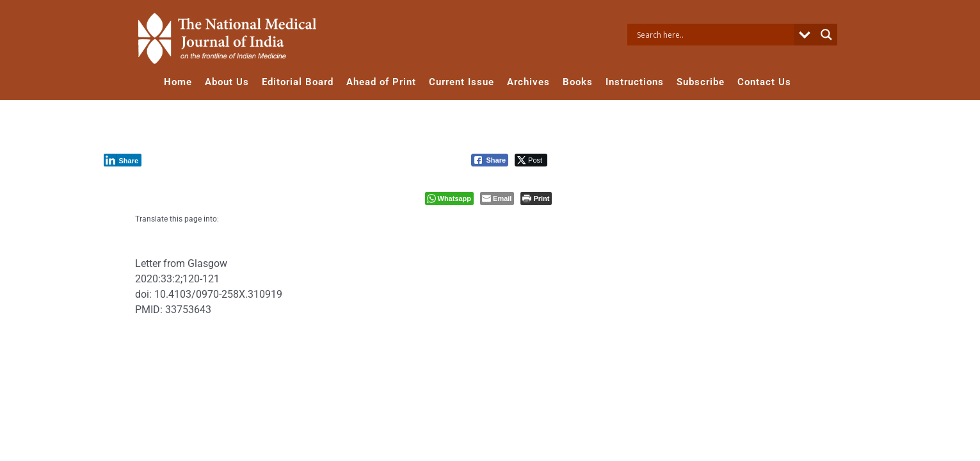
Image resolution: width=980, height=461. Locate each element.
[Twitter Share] (531, 160)
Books (578, 82)
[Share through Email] (497, 198)
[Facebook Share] (490, 160)
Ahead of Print (381, 82)
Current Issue (462, 82)
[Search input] (714, 35)
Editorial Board (298, 82)
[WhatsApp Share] (450, 198)
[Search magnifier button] (826, 35)
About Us (227, 82)
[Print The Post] (536, 198)
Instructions (635, 82)
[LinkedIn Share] (123, 160)
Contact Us (764, 82)
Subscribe (701, 82)
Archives (528, 82)
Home (178, 82)
